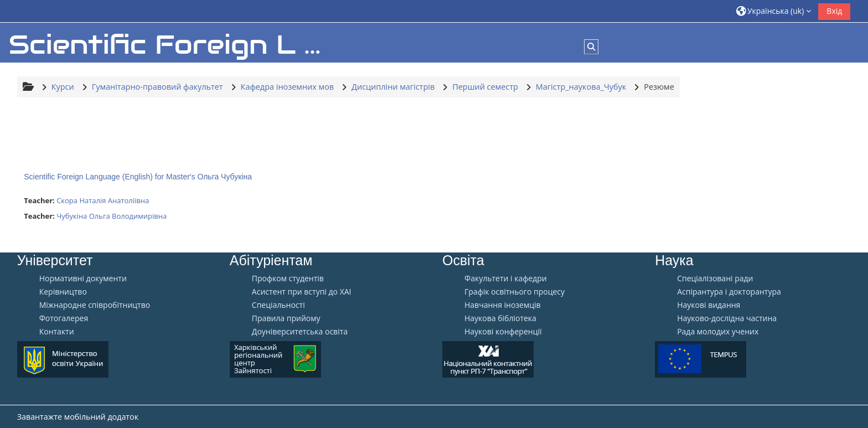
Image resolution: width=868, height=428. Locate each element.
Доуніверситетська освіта (300, 332)
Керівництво (63, 292)
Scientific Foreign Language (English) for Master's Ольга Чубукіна (138, 177)
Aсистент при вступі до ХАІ (302, 292)
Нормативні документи (83, 279)
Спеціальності (278, 305)
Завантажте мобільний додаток (78, 417)
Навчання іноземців (503, 305)
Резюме (659, 87)
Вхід (834, 11)
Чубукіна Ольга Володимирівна (112, 216)
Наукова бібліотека (500, 318)
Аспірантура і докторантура (729, 292)
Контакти (57, 332)
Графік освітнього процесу (515, 292)
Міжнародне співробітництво (95, 305)
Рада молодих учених (718, 332)
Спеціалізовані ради (715, 279)
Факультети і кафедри (506, 279)
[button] (774, 11)
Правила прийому (286, 318)
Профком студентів (288, 279)
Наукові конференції (503, 332)
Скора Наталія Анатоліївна (103, 200)
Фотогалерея (64, 318)
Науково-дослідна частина (727, 318)
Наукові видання (709, 305)
